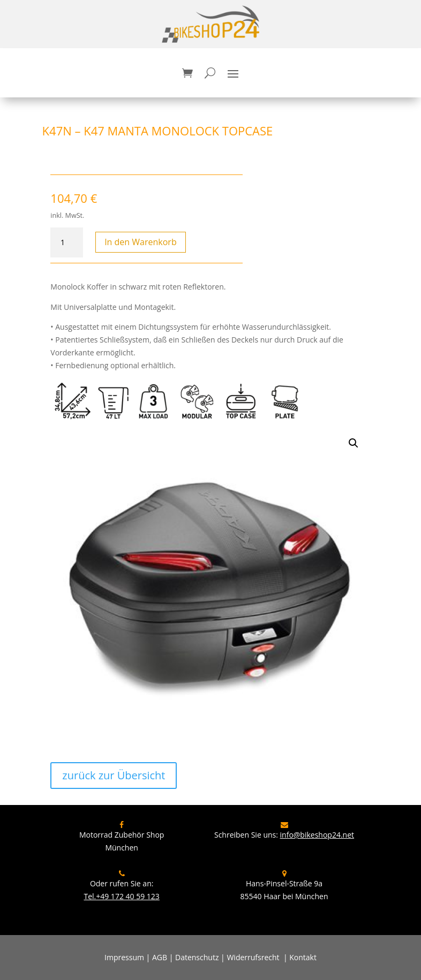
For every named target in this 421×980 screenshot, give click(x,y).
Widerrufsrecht (253, 957)
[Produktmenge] (66, 242)
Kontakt (303, 957)
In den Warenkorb (141, 242)
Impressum (124, 957)
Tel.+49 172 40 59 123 (121, 896)
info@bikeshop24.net (317, 835)
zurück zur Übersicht (114, 775)
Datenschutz (197, 957)
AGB (160, 957)
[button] (354, 443)
